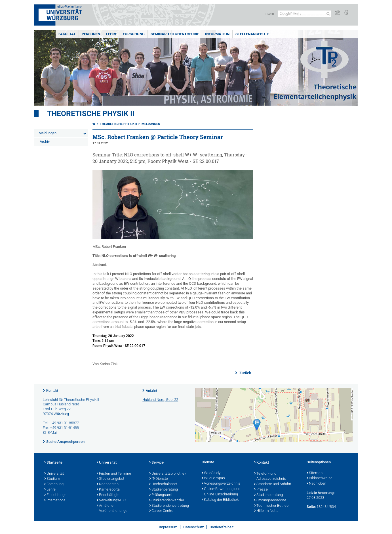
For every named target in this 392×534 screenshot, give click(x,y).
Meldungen (48, 133)
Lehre (111, 34)
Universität (54, 474)
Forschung (134, 34)
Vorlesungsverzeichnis (221, 484)
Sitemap (315, 473)
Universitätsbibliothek (168, 474)
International (55, 501)
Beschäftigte (108, 495)
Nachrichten (108, 484)
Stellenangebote (252, 34)
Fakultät (67, 34)
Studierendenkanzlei (167, 501)
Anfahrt (151, 391)
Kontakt (52, 391)
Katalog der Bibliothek (220, 500)
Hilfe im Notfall (267, 511)
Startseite (53, 463)
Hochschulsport (163, 484)
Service (156, 463)
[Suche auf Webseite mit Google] (304, 14)
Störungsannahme (270, 501)
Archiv (45, 142)
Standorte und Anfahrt (273, 484)
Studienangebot (110, 479)
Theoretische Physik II (91, 114)
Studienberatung (164, 490)
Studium (52, 479)
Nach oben (316, 484)
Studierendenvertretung (169, 506)
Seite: (311, 507)
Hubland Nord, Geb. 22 (160, 400)
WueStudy (211, 473)
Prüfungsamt (161, 495)
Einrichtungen (56, 495)
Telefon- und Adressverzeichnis (270, 477)
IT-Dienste (159, 479)
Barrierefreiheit (222, 527)
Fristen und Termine (114, 474)
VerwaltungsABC (111, 501)
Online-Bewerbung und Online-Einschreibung (221, 492)
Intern (269, 13)
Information (217, 34)
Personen (91, 34)
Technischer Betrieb (271, 506)
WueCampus (213, 478)
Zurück (245, 373)
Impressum (168, 527)
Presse (261, 490)
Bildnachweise (320, 478)
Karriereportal (109, 490)
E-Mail (53, 433)
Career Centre (161, 511)
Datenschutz (193, 527)
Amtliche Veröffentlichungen (113, 509)
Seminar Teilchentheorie (175, 34)
